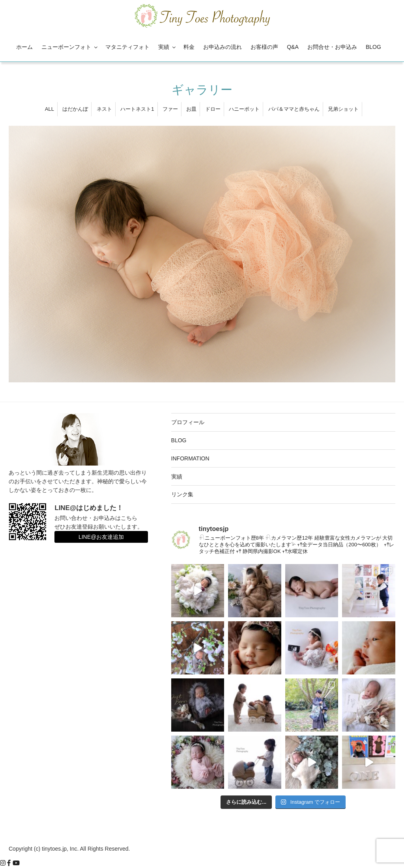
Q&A (293, 47)
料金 (189, 47)
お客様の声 (264, 47)
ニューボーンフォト (70, 47)
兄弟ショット (343, 109)
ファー (170, 109)
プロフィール (188, 422)
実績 (167, 47)
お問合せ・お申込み (332, 47)
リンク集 (182, 494)
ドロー (213, 109)
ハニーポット (244, 109)
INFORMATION (190, 458)
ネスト (104, 109)
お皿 (191, 109)
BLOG (373, 47)
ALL (50, 109)
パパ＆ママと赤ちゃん (294, 109)
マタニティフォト (127, 47)
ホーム (24, 47)
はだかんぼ (75, 109)
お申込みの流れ (223, 47)
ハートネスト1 (137, 109)
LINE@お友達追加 (101, 537)
